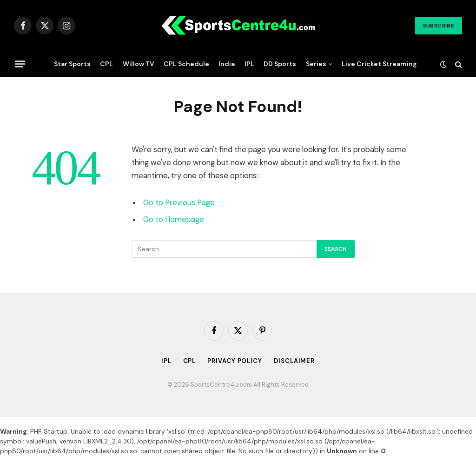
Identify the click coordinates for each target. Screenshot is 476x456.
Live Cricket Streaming (379, 64)
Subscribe (439, 26)
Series (316, 64)
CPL (106, 64)
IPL (249, 64)
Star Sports (72, 64)
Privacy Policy (235, 361)
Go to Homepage (174, 219)
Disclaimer (294, 361)
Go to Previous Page (179, 203)
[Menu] (20, 64)
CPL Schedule (186, 64)
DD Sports (280, 64)
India (227, 64)
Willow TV (139, 64)
